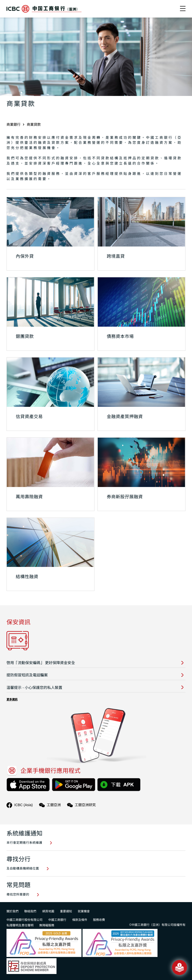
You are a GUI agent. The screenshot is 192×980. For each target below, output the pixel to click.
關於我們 (12, 911)
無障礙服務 (47, 925)
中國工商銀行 (57, 920)
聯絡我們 (30, 911)
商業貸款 (34, 125)
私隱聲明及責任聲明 (20, 925)
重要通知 (66, 911)
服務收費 (99, 920)
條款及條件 (80, 920)
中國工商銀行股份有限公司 (24, 920)
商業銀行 (13, 125)
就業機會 (84, 911)
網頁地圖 (48, 911)
